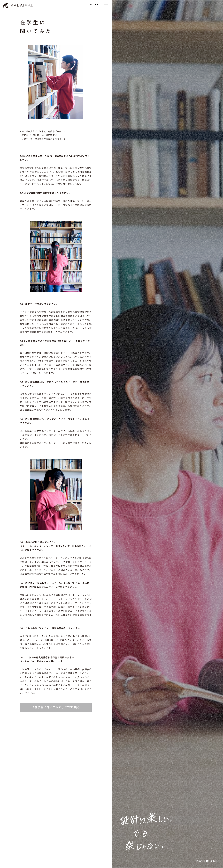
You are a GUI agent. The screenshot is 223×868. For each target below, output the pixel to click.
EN (97, 5)
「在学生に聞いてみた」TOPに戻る (56, 707)
